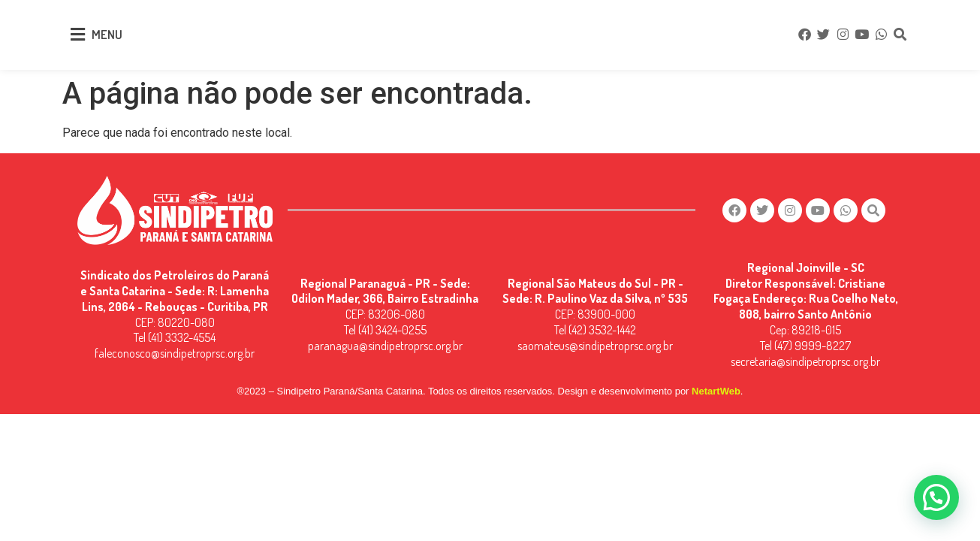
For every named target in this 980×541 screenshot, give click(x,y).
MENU (107, 34)
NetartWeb (716, 391)
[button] (936, 497)
